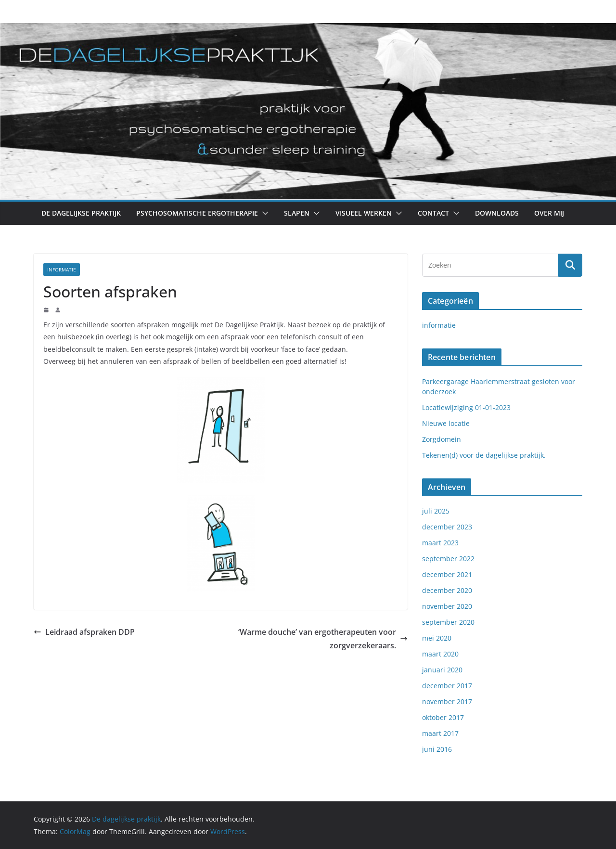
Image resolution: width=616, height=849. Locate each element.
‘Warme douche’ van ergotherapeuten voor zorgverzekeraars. (323, 639)
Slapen (297, 213)
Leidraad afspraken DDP (84, 632)
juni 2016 (437, 749)
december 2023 (447, 527)
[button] (263, 213)
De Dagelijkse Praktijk (81, 213)
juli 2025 (436, 511)
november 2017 (447, 701)
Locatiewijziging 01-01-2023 (466, 407)
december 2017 (447, 686)
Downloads (497, 213)
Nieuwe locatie (446, 423)
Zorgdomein (442, 439)
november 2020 (447, 606)
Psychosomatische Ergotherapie (197, 213)
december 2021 (447, 574)
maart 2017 (440, 733)
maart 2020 (440, 654)
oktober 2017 (443, 717)
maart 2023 (440, 543)
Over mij (549, 213)
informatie (62, 270)
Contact (433, 213)
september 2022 (448, 559)
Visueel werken (364, 213)
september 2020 (448, 622)
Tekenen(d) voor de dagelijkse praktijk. (484, 455)
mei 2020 (437, 638)
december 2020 (447, 590)
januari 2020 (442, 670)
